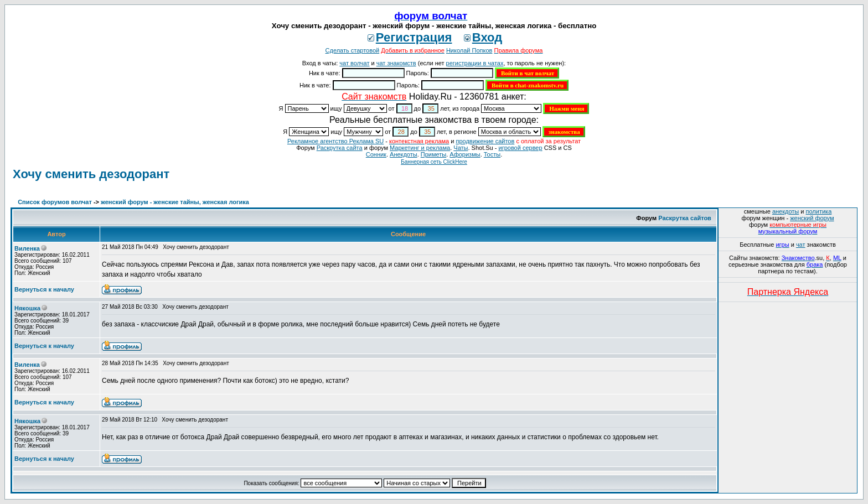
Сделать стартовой (353, 50)
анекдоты (786, 211)
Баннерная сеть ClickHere (434, 162)
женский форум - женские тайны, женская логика (175, 202)
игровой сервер (520, 148)
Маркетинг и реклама (420, 148)
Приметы (433, 154)
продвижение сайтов (485, 141)
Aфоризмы (465, 154)
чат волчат (354, 63)
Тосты (492, 154)
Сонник (376, 154)
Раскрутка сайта (340, 148)
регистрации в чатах (475, 63)
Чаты (461, 148)
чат (801, 245)
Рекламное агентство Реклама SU (335, 141)
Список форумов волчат (55, 202)
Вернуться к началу (44, 289)
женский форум (812, 218)
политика (819, 211)
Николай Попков (469, 50)
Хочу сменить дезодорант (91, 174)
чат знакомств (396, 63)
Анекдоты (404, 154)
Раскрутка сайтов (685, 218)
